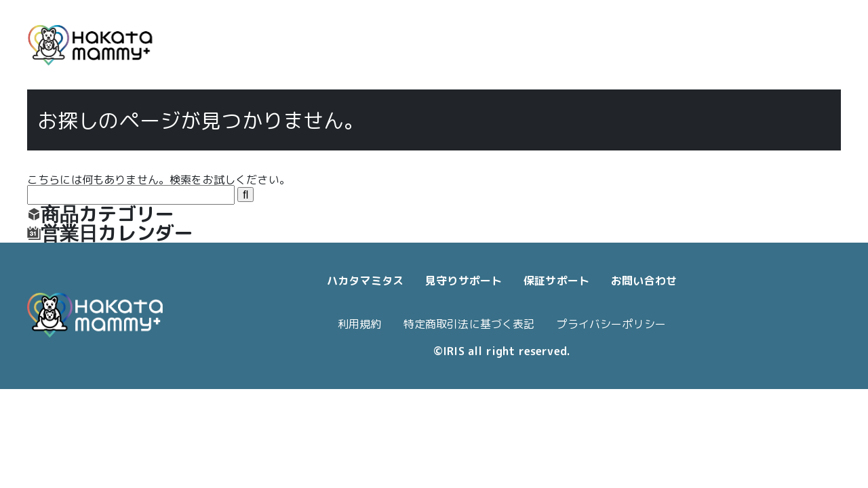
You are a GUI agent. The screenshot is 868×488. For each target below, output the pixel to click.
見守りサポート (463, 281)
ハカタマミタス (365, 281)
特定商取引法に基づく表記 (469, 324)
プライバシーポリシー (611, 324)
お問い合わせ (644, 281)
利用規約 (360, 324)
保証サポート (556, 281)
